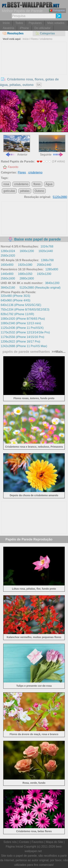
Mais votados (56, 23)
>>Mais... (58, 352)
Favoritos (38, 842)
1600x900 (7, 265)
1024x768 (47, 246)
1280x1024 (8, 251)
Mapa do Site (54, 842)
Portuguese (57, 10)
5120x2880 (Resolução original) (40, 288)
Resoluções (13, 33)
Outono (39, 191)
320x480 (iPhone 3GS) (16, 296)
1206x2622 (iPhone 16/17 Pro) (20, 342)
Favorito (13, 167)
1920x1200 (44, 274)
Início (6, 23)
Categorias (45, 33)
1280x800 (52, 269)
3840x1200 (52, 283)
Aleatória (8, 28)
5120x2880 (60, 197)
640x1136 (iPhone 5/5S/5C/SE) (21, 305)
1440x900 (7, 274)
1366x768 (47, 260)
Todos (19, 23)
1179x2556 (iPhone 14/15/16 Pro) (22, 337)
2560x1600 (8, 278)
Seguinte (52, 145)
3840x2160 (8, 288)
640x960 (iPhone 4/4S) (16, 300)
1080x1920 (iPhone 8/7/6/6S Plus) (23, 319)
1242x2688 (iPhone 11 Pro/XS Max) (24, 346)
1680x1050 (25, 274)
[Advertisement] (34, 69)
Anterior (17, 145)
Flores (34, 39)
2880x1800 (27, 278)
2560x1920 (8, 256)
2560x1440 (44, 265)
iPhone (24, 28)
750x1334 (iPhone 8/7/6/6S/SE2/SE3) (25, 310)
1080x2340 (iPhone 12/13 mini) (21, 323)
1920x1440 (46, 251)
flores (37, 184)
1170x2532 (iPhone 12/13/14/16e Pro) (25, 332)
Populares (35, 23)
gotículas (9, 191)
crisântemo (46, 39)
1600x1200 (27, 251)
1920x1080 (25, 265)
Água (49, 184)
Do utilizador (43, 28)
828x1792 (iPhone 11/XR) (17, 314)
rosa (6, 184)
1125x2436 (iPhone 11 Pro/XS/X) (22, 328)
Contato (24, 842)
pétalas (25, 191)
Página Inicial (14, 847)
